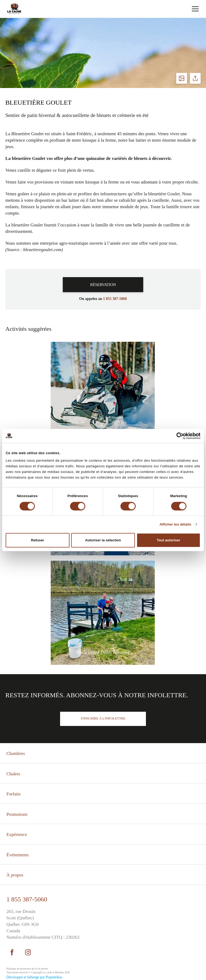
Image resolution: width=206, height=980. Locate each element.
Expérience (17, 834)
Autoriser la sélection (103, 540)
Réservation (103, 285)
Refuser (37, 540)
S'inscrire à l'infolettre (103, 718)
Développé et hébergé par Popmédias (34, 977)
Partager (195, 78)
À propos (15, 875)
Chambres (16, 753)
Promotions (17, 814)
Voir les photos (182, 78)
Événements (18, 855)
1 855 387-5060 (27, 899)
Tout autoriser (169, 540)
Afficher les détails (176, 524)
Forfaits (14, 794)
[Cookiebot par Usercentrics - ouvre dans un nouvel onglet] (177, 436)
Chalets (13, 774)
